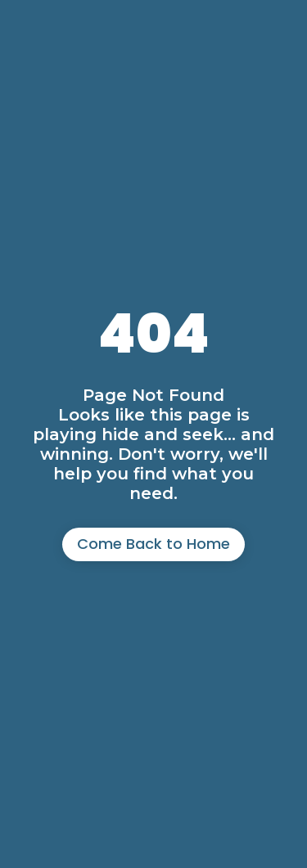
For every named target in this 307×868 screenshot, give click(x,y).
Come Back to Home (153, 544)
